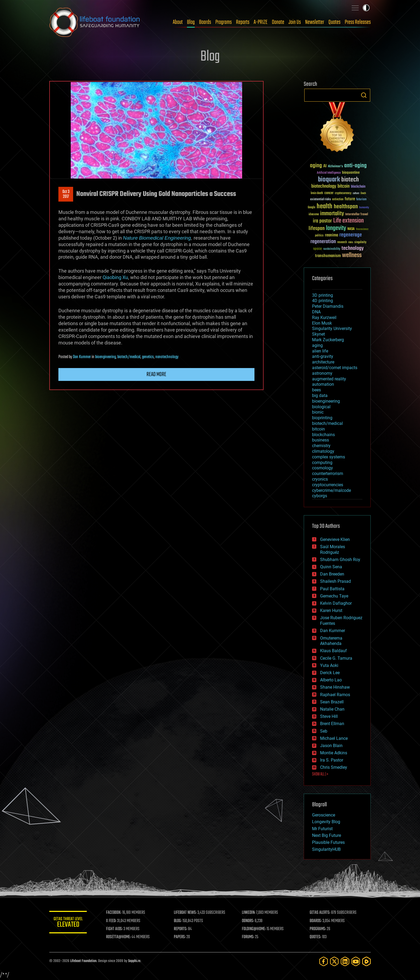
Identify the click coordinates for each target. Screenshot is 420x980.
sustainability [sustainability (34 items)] (332, 249)
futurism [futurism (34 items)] (361, 200)
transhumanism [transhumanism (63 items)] (328, 256)
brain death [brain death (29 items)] (317, 193)
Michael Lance (334, 738)
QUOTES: (315, 937)
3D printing (322, 295)
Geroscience (324, 815)
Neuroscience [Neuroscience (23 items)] (362, 230)
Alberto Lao (331, 680)
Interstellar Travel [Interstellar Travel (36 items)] (357, 215)
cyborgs (320, 496)
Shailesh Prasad (335, 581)
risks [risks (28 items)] (351, 242)
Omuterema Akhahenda (331, 641)
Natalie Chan (332, 709)
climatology (323, 451)
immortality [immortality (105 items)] (332, 214)
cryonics (320, 479)
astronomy (322, 373)
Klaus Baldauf (333, 651)
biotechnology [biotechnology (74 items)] (324, 186)
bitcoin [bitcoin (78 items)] (344, 186)
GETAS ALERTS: (320, 913)
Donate (278, 22)
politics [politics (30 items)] (319, 236)
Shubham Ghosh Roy (340, 560)
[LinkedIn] (345, 961)
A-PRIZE (261, 22)
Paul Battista (332, 589)
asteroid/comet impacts (335, 368)
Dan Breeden (332, 574)
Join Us (295, 22)
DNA (316, 312)
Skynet (318, 334)
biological (321, 407)
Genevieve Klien (335, 539)
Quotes (334, 22)
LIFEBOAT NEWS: (185, 913)
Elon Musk (322, 323)
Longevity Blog (326, 822)
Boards (205, 22)
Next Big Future (327, 835)
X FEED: (111, 921)
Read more (156, 374)
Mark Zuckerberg (328, 340)
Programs (224, 22)
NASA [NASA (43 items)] (351, 229)
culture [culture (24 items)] (356, 193)
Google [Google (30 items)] (312, 208)
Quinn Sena (331, 567)
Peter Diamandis (328, 306)
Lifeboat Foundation (83, 961)
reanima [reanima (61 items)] (331, 235)
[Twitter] (334, 961)
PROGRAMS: (318, 929)
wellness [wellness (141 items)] (352, 255)
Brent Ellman (332, 724)
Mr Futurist (322, 829)
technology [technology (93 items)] (353, 249)
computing (322, 463)
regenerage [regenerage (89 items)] (351, 235)
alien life (320, 351)
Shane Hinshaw (335, 687)
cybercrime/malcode (331, 490)
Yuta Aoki (329, 665)
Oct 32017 (66, 194)
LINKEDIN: (249, 913)
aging (317, 345)
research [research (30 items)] (342, 242)
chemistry (321, 446)
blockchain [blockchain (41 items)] (358, 187)
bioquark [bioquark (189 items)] (329, 180)
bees (316, 390)
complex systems (329, 457)
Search (364, 95)
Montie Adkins (334, 753)
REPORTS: (181, 929)
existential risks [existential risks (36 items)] (320, 200)
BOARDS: (316, 921)
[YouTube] (356, 961)
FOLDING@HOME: (254, 929)
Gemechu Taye (334, 596)
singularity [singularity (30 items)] (360, 242)
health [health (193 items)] (325, 207)
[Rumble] (366, 961)
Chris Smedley (334, 767)
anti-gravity (323, 356)
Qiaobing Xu (115, 277)
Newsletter (315, 22)
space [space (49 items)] (318, 249)
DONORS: (248, 921)
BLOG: (178, 921)
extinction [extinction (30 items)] (338, 200)
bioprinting (322, 418)
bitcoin (318, 429)
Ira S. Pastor (332, 760)
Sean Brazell (332, 702)
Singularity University (332, 328)
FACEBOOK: (114, 913)
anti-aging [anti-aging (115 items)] (355, 166)
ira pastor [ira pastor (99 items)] (322, 221)
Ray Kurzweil (324, 318)
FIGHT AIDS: (114, 929)
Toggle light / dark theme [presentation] (366, 8)
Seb (324, 731)
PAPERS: (180, 937)
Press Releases (358, 22)
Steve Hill (329, 716)
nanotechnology (167, 357)
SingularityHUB (326, 849)
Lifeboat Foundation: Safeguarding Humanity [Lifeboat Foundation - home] (95, 22)
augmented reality (329, 379)
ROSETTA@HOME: (118, 937)
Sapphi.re (134, 961)
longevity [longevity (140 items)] (336, 228)
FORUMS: (248, 937)
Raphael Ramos (335, 695)
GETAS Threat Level (68, 923)
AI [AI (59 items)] (325, 166)
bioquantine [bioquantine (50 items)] (351, 172)
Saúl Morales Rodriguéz (333, 550)
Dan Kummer (82, 357)
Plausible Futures (328, 842)
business (320, 440)
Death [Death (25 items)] (363, 193)
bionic (318, 412)
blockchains (323, 435)
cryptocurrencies (328, 485)
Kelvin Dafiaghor (336, 603)
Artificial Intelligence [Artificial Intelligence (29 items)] (329, 173)
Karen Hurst (331, 610)
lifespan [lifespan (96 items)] (317, 229)
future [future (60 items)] (350, 199)
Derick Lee (330, 673)
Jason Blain (331, 746)
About (178, 22)
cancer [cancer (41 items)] (329, 193)
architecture (323, 362)
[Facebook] (324, 961)
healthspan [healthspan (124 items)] (346, 207)
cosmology (322, 468)
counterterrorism (328, 474)
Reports (243, 22)
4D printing (322, 301)
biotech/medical (129, 357)
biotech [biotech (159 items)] (350, 180)
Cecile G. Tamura (336, 658)
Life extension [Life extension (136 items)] (348, 221)
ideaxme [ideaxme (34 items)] (314, 215)
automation (323, 384)
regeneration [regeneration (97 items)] (323, 242)
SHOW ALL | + (320, 774)
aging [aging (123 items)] (316, 166)
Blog (191, 22)
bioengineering (105, 357)
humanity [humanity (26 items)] (364, 208)
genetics (148, 357)
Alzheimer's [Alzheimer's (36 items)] (335, 167)
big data (320, 396)
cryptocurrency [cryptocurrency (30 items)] (343, 193)
